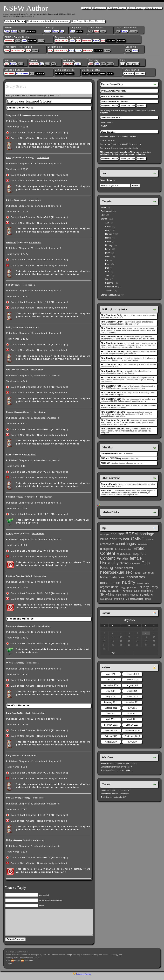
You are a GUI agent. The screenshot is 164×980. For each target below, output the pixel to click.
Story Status (135, 8)
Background (133, 64)
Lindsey (94, 73)
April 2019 (111, 674)
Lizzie (14, 31)
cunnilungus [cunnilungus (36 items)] (126, 544)
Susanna (31, 31)
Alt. (32, 73)
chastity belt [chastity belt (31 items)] (119, 539)
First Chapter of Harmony (113, 328)
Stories (104, 219)
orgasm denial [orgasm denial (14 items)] (110, 587)
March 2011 (132, 719)
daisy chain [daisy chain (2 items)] (142, 544)
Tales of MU (107, 491)
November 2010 (132, 731)
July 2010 (132, 742)
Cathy (41, 41)
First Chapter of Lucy (111, 365)
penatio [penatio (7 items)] (131, 587)
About (86, 8)
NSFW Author (26, 8)
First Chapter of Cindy (112, 322)
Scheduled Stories (15, 21)
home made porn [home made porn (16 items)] (112, 577)
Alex (117, 31)
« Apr (113, 653)
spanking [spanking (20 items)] (146, 594)
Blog (122, 64)
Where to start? (153, 8)
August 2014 (132, 685)
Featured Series (117, 8)
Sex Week (10, 73)
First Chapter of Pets (111, 386)
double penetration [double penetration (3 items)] (123, 549)
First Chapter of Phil (111, 392)
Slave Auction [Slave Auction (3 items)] (122, 595)
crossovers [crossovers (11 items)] (107, 544)
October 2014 (132, 680)
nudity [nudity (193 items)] (129, 582)
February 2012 (111, 702)
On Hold (40, 73)
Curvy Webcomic (109, 454)
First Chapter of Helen (112, 337)
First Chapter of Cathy (112, 315)
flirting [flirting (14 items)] (125, 563)
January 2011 (132, 725)
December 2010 (111, 731)
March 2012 (132, 697)
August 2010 (111, 742)
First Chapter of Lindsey (113, 352)
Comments (29, 966)
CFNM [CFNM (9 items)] (104, 539)
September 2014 (111, 685)
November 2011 (132, 702)
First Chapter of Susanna (113, 412)
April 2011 (111, 719)
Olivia (22, 31)
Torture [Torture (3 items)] (148, 599)
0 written (140, 73)
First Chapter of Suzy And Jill (115, 420)
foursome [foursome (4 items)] (135, 563)
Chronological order (128, 105)
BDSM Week (22, 73)
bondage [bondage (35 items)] (147, 534)
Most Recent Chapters (110, 105)
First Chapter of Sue (111, 405)
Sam (97, 31)
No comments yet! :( (41, 96)
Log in (9, 969)
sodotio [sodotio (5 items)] (134, 595)
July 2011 (132, 708)
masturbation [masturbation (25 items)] (110, 583)
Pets (7, 31)
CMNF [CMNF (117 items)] (138, 539)
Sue (103, 41)
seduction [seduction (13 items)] (115, 591)
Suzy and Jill (61, 41)
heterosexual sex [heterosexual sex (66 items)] (116, 572)
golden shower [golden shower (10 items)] (124, 568)
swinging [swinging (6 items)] (119, 599)
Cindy (79, 31)
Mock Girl (106, 463)
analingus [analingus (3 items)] (104, 534)
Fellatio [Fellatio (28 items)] (122, 558)
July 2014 (111, 691)
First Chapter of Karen (112, 343)
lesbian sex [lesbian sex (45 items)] (135, 577)
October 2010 (111, 736)
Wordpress (98, 960)
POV (103, 64)
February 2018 (132, 674)
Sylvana (133, 31)
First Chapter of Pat (110, 378)
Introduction (52, 115)
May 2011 (132, 714)
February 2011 (111, 725)
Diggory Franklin (109, 484)
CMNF (104, 126)
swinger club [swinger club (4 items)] (106, 599)
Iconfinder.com (32, 963)
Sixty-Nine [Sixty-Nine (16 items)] (107, 594)
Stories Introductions (110, 295)
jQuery (119, 960)
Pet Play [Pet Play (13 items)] (143, 587)
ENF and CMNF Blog (111, 458)
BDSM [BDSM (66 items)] (132, 534)
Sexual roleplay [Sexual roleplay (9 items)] (144, 591)
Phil (91, 31)
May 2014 (111, 697)
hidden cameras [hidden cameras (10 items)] (144, 573)
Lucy (103, 31)
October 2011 (111, 708)
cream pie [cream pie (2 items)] (150, 540)
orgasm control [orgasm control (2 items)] (143, 583)
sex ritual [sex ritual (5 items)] (128, 591)
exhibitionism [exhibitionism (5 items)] (124, 554)
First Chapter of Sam (111, 399)
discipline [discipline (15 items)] (106, 549)
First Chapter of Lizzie (112, 358)
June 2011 (111, 714)
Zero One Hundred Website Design (57, 960)
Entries (17, 966)
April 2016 (111, 680)
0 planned (129, 73)
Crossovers (99, 8)
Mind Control (107, 122)
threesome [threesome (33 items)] (134, 598)
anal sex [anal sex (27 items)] (117, 534)
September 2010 (132, 736)
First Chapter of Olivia (112, 371)
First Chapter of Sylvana (113, 429)
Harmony (9, 41)
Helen (102, 73)
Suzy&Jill (68, 64)
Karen (55, 31)
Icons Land (18, 963)
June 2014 (132, 691)
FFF (110, 960)
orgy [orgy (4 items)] (123, 587)
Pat (62, 31)
